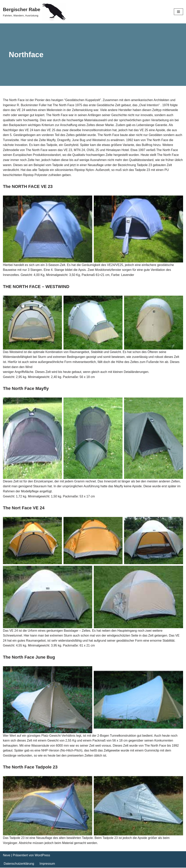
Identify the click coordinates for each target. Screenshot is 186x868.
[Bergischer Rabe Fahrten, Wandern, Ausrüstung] (34, 12)
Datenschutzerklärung (19, 864)
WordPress (42, 856)
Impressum (47, 864)
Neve (7, 856)
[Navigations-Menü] (178, 12)
